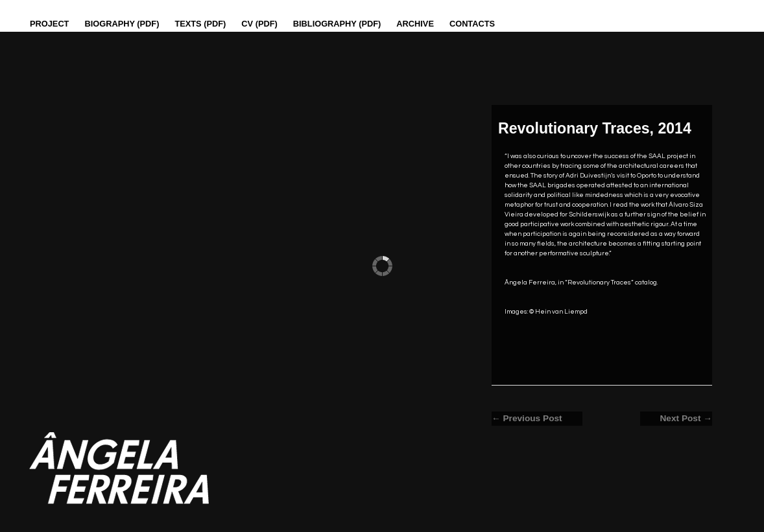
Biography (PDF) (122, 24)
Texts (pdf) (200, 24)
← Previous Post (527, 418)
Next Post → (686, 418)
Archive (415, 24)
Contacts (472, 24)
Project (49, 24)
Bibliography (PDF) (337, 24)
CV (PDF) (259, 24)
